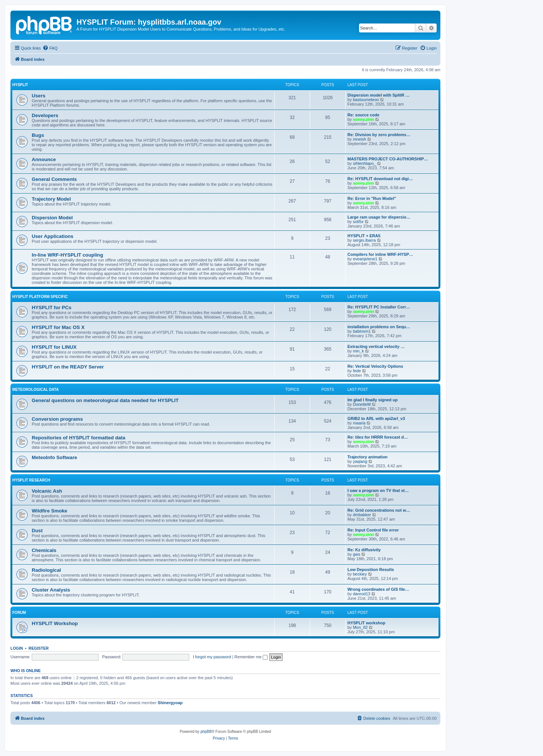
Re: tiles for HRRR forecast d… (378, 437)
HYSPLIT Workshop (55, 623)
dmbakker (362, 515)
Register (39, 648)
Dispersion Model (52, 218)
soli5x (358, 222)
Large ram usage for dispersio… (379, 217)
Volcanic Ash (47, 491)
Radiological (46, 570)
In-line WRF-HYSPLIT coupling (67, 255)
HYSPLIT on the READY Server (68, 367)
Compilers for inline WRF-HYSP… (380, 254)
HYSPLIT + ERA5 (364, 236)
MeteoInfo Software (54, 457)
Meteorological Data (35, 390)
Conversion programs (57, 419)
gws (357, 554)
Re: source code (363, 115)
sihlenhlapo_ (365, 163)
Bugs (38, 135)
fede (357, 371)
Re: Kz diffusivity (364, 550)
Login (17, 648)
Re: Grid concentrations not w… (379, 510)
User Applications (53, 236)
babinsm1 (362, 331)
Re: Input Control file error (373, 530)
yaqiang (360, 461)
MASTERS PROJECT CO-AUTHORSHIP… (388, 159)
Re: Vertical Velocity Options (375, 366)
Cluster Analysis (51, 590)
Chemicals (44, 550)
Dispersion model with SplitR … (378, 95)
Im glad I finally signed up (372, 400)
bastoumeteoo (366, 100)
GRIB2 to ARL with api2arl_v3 (376, 418)
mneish (360, 139)
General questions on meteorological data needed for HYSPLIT (105, 400)
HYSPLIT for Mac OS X (58, 327)
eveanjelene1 (365, 259)
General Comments (54, 179)
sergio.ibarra (364, 240)
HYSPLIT (20, 85)
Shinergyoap (170, 703)
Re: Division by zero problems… (379, 135)
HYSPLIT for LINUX (54, 347)
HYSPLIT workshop (366, 623)
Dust (37, 531)
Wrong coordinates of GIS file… (378, 589)
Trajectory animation (368, 457)
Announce (44, 159)
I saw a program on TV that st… (378, 490)
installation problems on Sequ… (379, 327)
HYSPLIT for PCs (52, 308)
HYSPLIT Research (31, 480)
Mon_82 (361, 627)
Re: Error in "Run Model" (372, 198)
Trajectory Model (51, 199)
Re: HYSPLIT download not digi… (380, 179)
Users (39, 96)
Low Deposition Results (371, 570)
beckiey (360, 574)
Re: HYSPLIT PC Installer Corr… (379, 307)
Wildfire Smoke (49, 511)
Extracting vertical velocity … (376, 346)
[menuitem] (50, 48)
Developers (45, 115)
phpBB (206, 732)
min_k (358, 351)
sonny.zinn (364, 119)
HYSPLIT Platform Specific (40, 297)
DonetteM (362, 404)
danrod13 (362, 594)
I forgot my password (212, 657)
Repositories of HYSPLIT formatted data (79, 438)
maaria (359, 423)
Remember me (251, 657)
